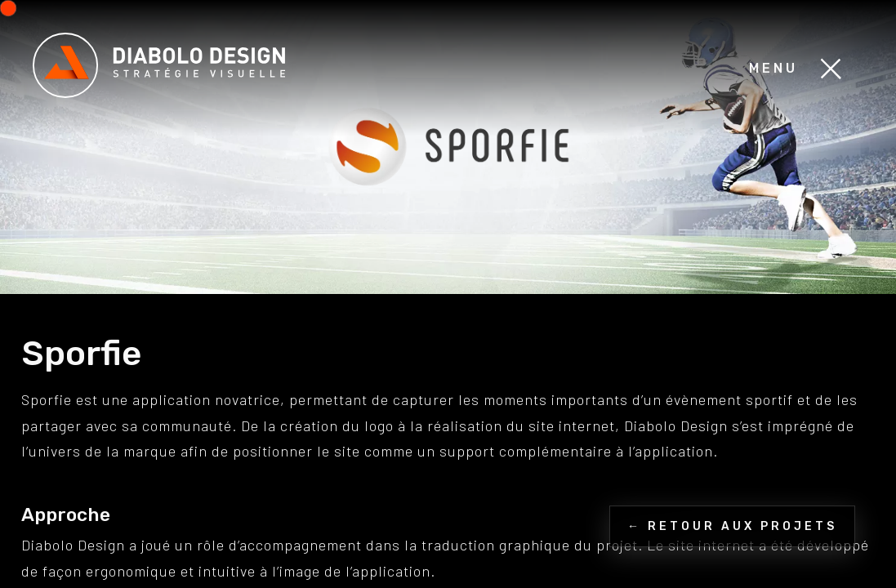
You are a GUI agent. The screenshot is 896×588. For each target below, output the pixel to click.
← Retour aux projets (732, 526)
